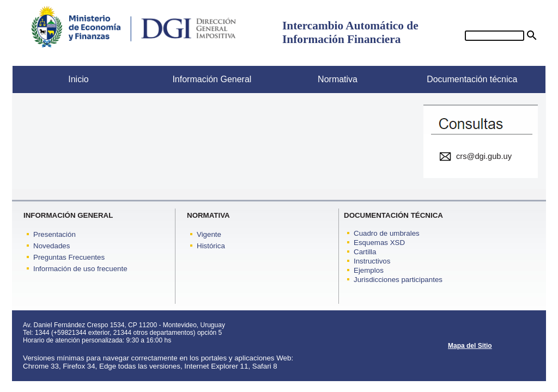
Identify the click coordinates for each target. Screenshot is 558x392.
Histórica (211, 246)
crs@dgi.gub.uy (484, 156)
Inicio (51, 79)
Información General (199, 79)
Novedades (51, 246)
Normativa (318, 79)
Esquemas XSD (379, 243)
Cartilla (365, 252)
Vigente (209, 234)
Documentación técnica (465, 79)
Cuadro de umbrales (387, 233)
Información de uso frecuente (80, 269)
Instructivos (372, 261)
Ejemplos (369, 270)
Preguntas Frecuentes (69, 257)
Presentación (54, 234)
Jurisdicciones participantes (398, 280)
